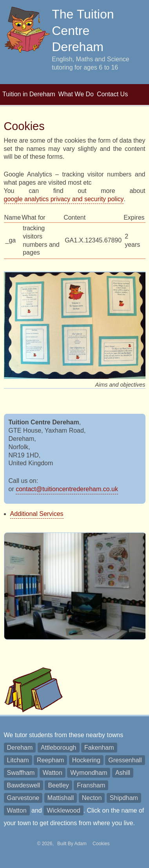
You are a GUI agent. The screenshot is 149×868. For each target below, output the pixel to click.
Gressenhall (125, 760)
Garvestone (23, 798)
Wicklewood (63, 810)
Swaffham (21, 773)
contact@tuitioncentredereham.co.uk (67, 489)
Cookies (101, 844)
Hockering (86, 760)
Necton (92, 798)
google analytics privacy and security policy (64, 199)
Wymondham (89, 773)
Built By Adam (73, 844)
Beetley (58, 785)
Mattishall (61, 798)
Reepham (50, 760)
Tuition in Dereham (29, 94)
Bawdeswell (24, 785)
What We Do (76, 94)
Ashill (123, 773)
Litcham (18, 760)
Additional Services (37, 514)
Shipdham (124, 798)
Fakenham (99, 748)
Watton (53, 773)
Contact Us (112, 94)
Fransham (91, 785)
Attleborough (59, 748)
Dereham (20, 748)
